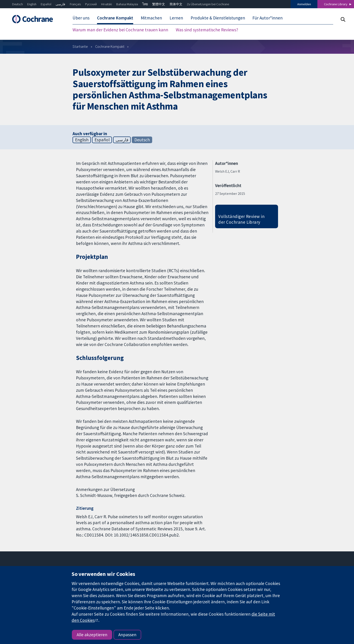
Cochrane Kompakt (110, 46)
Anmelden (304, 4)
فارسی (60, 4)
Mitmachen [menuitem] (151, 18)
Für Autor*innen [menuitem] (268, 18)
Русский (91, 4)
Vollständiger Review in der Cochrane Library (241, 219)
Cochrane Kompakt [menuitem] (115, 18)
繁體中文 (159, 4)
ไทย (145, 4)
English (32, 4)
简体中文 (176, 4)
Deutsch (18, 4)
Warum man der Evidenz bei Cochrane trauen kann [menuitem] (120, 30)
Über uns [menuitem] (81, 18)
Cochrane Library (336, 4)
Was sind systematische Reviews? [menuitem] (207, 30)
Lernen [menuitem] (176, 18)
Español (46, 4)
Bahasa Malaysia (127, 4)
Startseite (80, 46)
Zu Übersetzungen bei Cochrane (208, 4)
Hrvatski (107, 4)
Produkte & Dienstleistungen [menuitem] (218, 18)
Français (75, 4)
